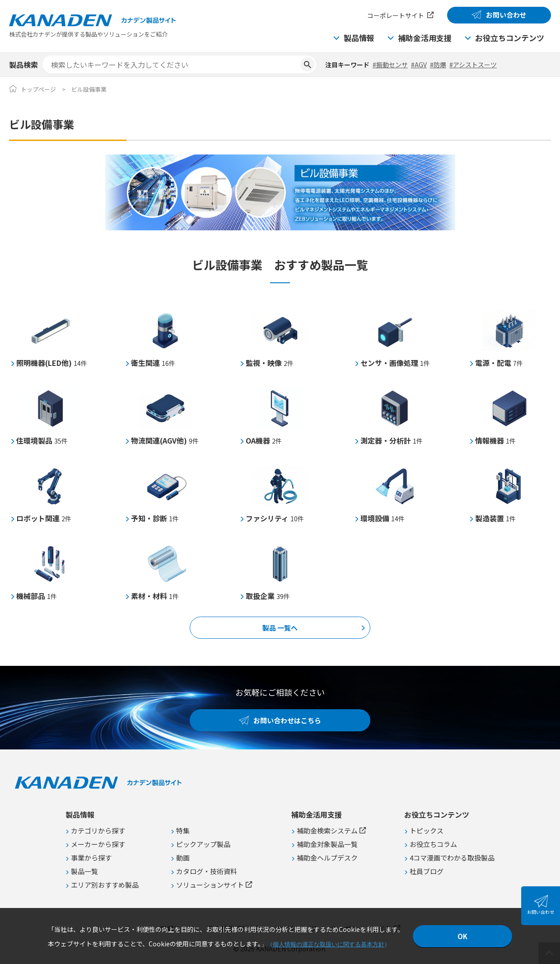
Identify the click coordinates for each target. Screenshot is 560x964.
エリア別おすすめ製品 (105, 885)
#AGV (419, 65)
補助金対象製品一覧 (327, 844)
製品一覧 (84, 871)
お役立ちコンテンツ (510, 38)
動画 (183, 858)
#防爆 (438, 65)
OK (462, 936)
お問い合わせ (506, 15)
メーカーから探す (98, 844)
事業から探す (91, 858)
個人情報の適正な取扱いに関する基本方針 (329, 944)
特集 (183, 831)
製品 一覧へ (280, 628)
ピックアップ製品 (203, 844)
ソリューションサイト (210, 885)
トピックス (427, 831)
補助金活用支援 (425, 38)
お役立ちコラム (433, 844)
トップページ (38, 89)
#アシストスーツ (473, 65)
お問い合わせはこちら (287, 720)
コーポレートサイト (396, 15)
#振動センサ (390, 65)
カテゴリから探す (98, 831)
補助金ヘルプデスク (327, 858)
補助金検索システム (327, 831)
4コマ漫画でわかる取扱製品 (452, 858)
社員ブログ (427, 871)
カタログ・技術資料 (207, 871)
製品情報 (359, 38)
